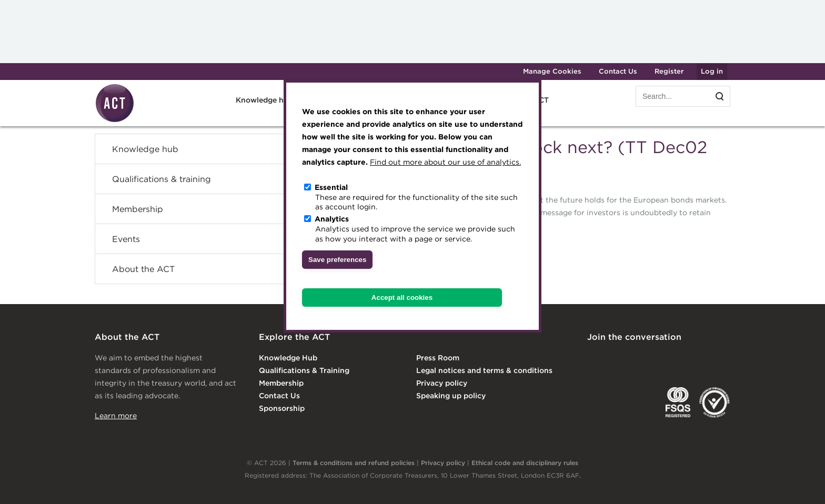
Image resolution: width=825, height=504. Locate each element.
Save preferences (337, 260)
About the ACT (143, 269)
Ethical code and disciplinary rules (525, 463)
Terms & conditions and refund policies (354, 463)
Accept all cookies (402, 298)
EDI (715, 402)
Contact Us (618, 71)
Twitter (637, 359)
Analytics (332, 219)
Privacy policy (442, 383)
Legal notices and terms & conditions (484, 370)
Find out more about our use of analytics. (445, 162)
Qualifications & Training (304, 370)
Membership (138, 209)
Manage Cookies (552, 71)
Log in (712, 71)
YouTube (723, 359)
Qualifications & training (162, 179)
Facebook (680, 359)
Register (669, 71)
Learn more (116, 416)
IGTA (642, 402)
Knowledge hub (264, 100)
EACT (603, 402)
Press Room (438, 358)
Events (126, 239)
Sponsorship (282, 408)
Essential (331, 187)
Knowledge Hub (288, 358)
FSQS (678, 402)
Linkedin (595, 359)
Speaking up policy (451, 396)
